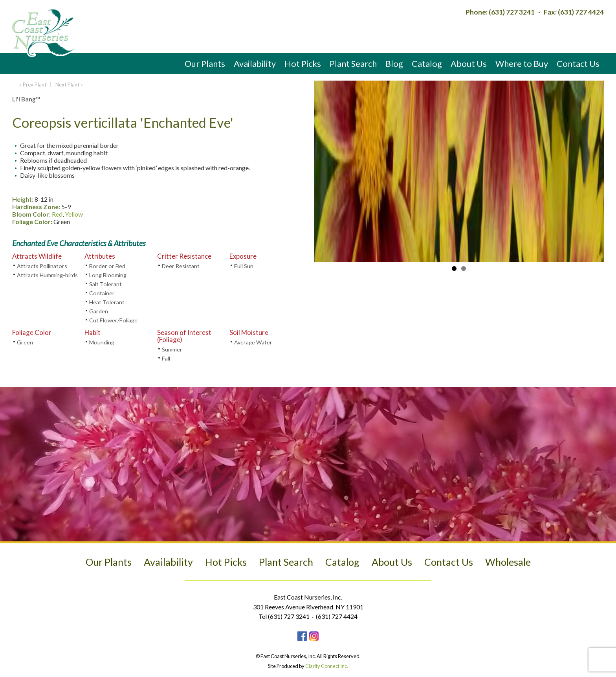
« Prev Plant (32, 85)
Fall (166, 358)
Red (57, 214)
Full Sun (244, 266)
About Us (469, 63)
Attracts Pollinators (42, 266)
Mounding (102, 342)
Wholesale (508, 562)
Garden (99, 311)
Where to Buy (522, 63)
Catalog (427, 63)
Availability (255, 63)
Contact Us (578, 63)
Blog (394, 63)
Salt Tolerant (105, 284)
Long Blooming (108, 275)
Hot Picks (303, 63)
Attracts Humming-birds (47, 275)
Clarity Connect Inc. (327, 666)
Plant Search (353, 63)
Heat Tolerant (107, 302)
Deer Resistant (181, 266)
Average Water (253, 342)
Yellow (74, 214)
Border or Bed (107, 266)
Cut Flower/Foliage (113, 320)
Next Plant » (70, 85)
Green (25, 342)
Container (102, 293)
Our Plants (205, 63)
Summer (172, 349)
